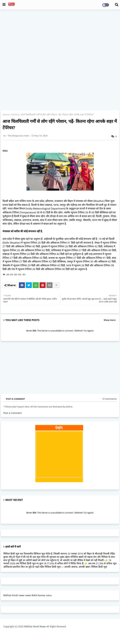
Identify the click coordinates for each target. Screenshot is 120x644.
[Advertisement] (60, 36)
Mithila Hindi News (35, 626)
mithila (15, 114)
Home (6, 114)
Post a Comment (13, 413)
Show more (110, 320)
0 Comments (110, 399)
